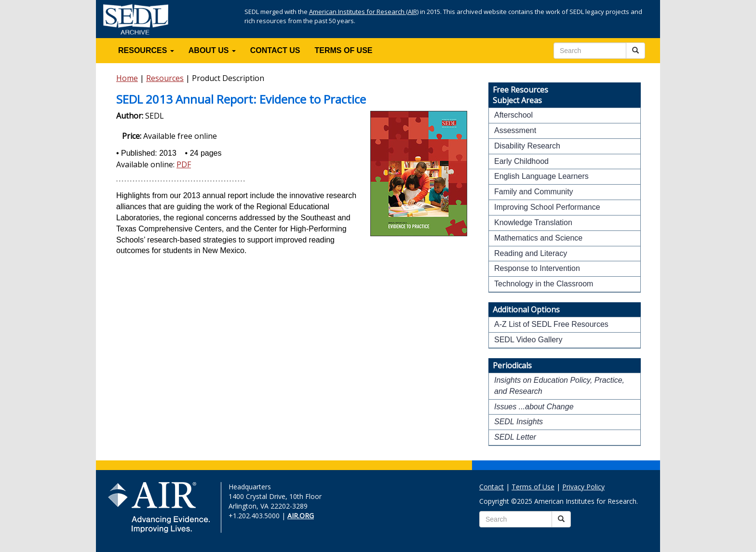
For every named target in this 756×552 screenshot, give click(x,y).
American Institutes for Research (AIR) (364, 12)
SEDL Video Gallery (528, 340)
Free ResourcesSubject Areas (520, 95)
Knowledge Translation (533, 222)
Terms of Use (533, 487)
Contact (492, 487)
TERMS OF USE (344, 50)
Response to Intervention (537, 268)
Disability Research (527, 146)
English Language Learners (541, 176)
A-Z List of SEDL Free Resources (551, 324)
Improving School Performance (547, 207)
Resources (165, 78)
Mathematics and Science (538, 238)
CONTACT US (275, 50)
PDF (184, 164)
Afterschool (513, 115)
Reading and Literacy (531, 253)
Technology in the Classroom (544, 284)
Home (127, 78)
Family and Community (534, 192)
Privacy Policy (583, 487)
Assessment (515, 130)
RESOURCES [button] (146, 50)
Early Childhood (521, 161)
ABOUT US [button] (212, 50)
